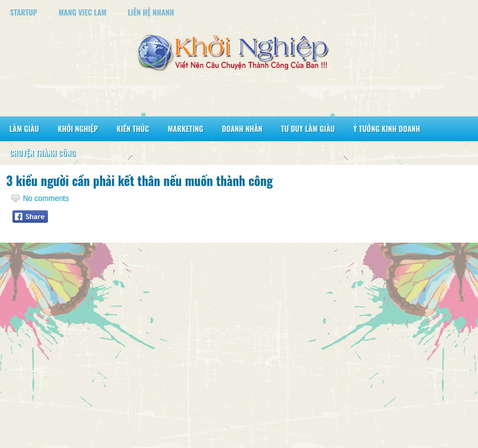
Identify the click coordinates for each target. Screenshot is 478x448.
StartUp (24, 12)
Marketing (185, 128)
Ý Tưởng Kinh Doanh (387, 128)
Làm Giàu (24, 128)
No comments (46, 198)
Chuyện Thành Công (42, 153)
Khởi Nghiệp (78, 128)
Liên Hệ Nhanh (151, 12)
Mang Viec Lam (82, 12)
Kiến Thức (133, 128)
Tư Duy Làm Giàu (308, 128)
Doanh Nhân (242, 128)
